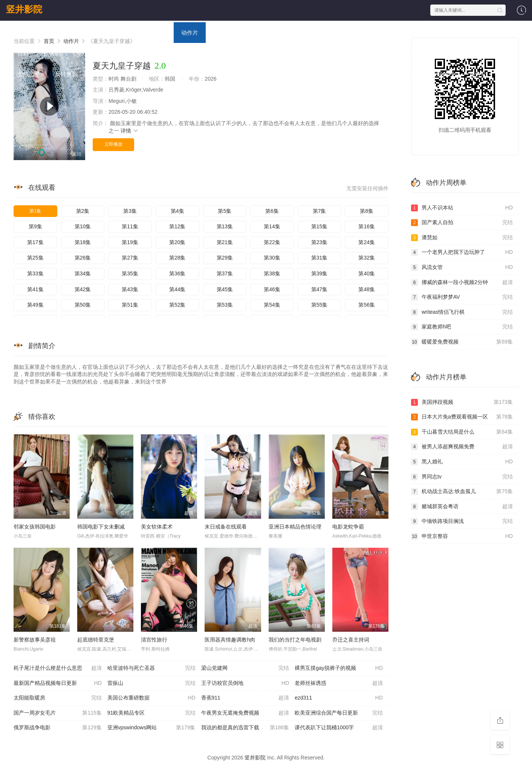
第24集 (367, 242)
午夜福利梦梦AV (462, 297)
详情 (130, 131)
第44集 (177, 289)
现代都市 (217, 74)
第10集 (83, 226)
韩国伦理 (292, 74)
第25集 (35, 258)
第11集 (130, 226)
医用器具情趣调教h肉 (230, 640)
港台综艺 (194, 53)
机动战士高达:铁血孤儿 (462, 492)
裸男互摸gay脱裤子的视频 (339, 668)
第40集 (367, 273)
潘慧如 (462, 238)
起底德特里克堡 (96, 640)
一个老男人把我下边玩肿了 (462, 252)
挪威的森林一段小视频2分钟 (462, 283)
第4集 (177, 211)
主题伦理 (443, 74)
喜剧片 (222, 33)
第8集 (367, 211)
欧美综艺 (232, 53)
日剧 (23, 53)
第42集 (83, 289)
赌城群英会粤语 (462, 507)
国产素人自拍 (462, 223)
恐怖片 (318, 33)
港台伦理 (255, 74)
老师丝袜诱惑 (339, 683)
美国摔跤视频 (462, 402)
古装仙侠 (179, 74)
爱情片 (254, 33)
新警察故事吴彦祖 (35, 640)
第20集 (177, 242)
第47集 (320, 289)
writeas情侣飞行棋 (462, 312)
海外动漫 (383, 53)
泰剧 (479, 53)
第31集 (320, 258)
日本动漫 (307, 53)
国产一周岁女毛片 (58, 713)
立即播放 (113, 144)
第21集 (225, 242)
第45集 (225, 289)
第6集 (272, 211)
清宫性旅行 (154, 640)
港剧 (443, 33)
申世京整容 (462, 536)
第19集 (130, 242)
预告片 (478, 74)
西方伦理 (330, 74)
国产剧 (414, 33)
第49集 (35, 305)
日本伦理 (368, 74)
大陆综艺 (119, 53)
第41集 (35, 289)
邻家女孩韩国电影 (35, 527)
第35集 (130, 273)
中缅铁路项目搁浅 (462, 521)
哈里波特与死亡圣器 (151, 668)
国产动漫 (270, 53)
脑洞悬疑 (104, 74)
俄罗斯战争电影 (58, 728)
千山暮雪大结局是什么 (462, 432)
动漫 (161, 33)
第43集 (130, 289)
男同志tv (462, 477)
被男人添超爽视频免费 (462, 447)
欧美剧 (52, 53)
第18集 (83, 242)
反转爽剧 (66, 74)
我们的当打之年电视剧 (295, 640)
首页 (23, 33)
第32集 (367, 258)
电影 (76, 33)
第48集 (367, 289)
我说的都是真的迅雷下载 (245, 728)
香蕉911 (245, 698)
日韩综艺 (157, 53)
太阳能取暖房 (58, 698)
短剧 (505, 53)
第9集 (35, 226)
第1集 (35, 211)
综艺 (134, 33)
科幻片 (286, 33)
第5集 (225, 211)
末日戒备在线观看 (226, 527)
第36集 (177, 273)
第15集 (320, 226)
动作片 (190, 33)
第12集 (177, 226)
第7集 (320, 211)
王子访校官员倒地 (245, 683)
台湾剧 (472, 33)
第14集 (272, 226)
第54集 (272, 305)
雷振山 (151, 683)
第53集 (225, 305)
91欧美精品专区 (151, 713)
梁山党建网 (245, 668)
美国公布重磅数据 (151, 698)
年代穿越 (142, 74)
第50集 (83, 305)
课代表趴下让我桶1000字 (339, 728)
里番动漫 (405, 74)
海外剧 (84, 53)
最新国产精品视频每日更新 (58, 683)
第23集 (320, 242)
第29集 (225, 258)
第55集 (320, 305)
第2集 (83, 211)
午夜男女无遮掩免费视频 (245, 713)
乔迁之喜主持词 (351, 640)
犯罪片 (418, 53)
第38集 (272, 273)
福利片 (450, 53)
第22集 (272, 242)
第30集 (272, 258)
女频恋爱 (29, 74)
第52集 (177, 305)
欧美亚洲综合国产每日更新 (339, 713)
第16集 (367, 226)
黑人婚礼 (462, 462)
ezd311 (339, 698)
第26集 (83, 258)
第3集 (130, 211)
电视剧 (105, 33)
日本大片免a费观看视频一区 (462, 417)
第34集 (83, 273)
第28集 (177, 258)
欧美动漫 (345, 53)
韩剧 (501, 33)
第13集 (225, 226)
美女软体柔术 (157, 527)
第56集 (367, 305)
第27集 (130, 258)
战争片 (382, 33)
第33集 (35, 273)
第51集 (130, 305)
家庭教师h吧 (462, 327)
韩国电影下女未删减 (101, 527)
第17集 (35, 242)
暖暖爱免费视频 (462, 342)
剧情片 (350, 33)
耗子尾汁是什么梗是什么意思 (58, 668)
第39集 (320, 273)
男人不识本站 (462, 208)
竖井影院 (24, 9)
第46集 (272, 289)
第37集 (225, 273)
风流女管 (462, 267)
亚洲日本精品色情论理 (295, 527)
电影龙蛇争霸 (348, 527)
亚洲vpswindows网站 (151, 728)
